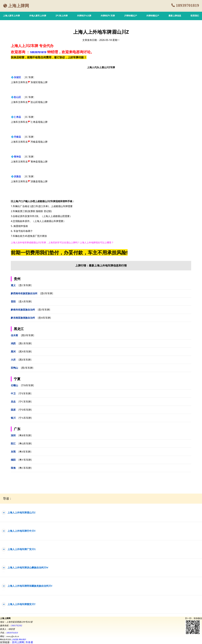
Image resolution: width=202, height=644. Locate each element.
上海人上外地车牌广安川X (22, 549)
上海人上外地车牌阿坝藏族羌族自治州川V (30, 586)
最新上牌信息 (175, 16)
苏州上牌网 (18, 642)
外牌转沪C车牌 (108, 16)
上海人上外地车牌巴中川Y (22, 531)
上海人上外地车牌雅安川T (22, 604)
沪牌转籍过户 (131, 16)
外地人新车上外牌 (38, 16)
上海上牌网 (18, 6)
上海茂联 (15, 639)
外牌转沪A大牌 (84, 16)
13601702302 (16, 626)
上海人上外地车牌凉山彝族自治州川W (28, 568)
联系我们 (195, 16)
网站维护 (23, 639)
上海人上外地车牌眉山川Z (22, 513)
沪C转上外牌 (62, 16)
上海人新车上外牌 (11, 16)
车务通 (29, 642)
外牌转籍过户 (153, 16)
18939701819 (187, 5)
